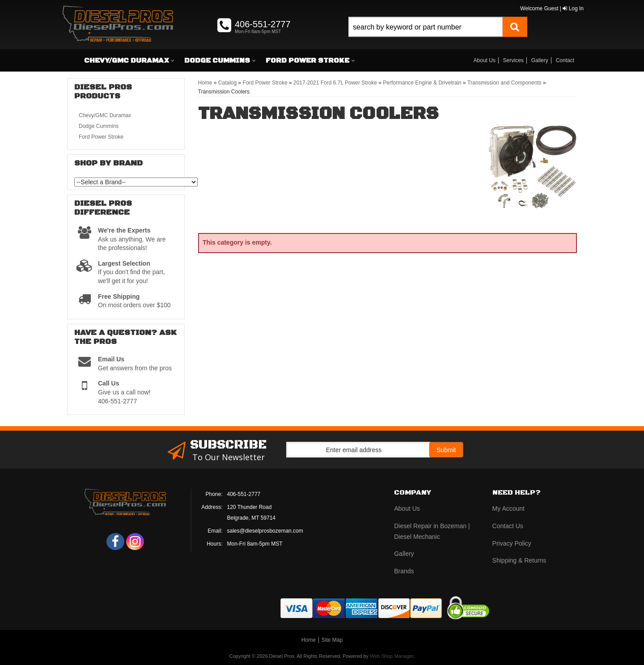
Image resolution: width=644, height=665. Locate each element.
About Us (485, 60)
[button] (438, 37)
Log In (573, 8)
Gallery (540, 60)
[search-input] (426, 27)
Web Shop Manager (392, 656)
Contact (565, 60)
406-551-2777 (244, 494)
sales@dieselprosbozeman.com (265, 531)
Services (513, 60)
